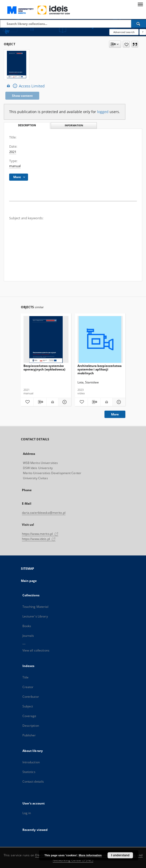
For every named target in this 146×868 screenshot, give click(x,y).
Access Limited (25, 86)
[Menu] (140, 4)
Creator (28, 687)
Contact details (33, 781)
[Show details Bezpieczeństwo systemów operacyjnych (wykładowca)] (64, 402)
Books (27, 626)
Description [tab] (27, 125)
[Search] (139, 24)
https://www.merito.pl (40, 534)
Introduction (31, 762)
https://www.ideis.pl (39, 539)
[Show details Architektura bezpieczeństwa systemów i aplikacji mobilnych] (118, 402)
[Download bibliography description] (40, 402)
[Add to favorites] (126, 44)
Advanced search (124, 32)
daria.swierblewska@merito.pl (44, 513)
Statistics (29, 772)
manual (15, 166)
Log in (27, 813)
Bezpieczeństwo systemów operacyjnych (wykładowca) (44, 368)
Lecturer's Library (35, 616)
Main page (29, 581)
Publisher (29, 735)
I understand (120, 855)
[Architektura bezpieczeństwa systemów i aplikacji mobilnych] (100, 340)
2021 (13, 152)
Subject (28, 706)
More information (90, 855)
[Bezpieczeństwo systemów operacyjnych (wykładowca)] (46, 340)
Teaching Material (36, 607)
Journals (28, 636)
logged (103, 112)
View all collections (36, 650)
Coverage (29, 716)
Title (26, 677)
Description (31, 726)
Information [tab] (74, 125)
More (115, 414)
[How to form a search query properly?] (143, 32)
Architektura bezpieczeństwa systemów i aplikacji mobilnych (99, 369)
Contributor (31, 697)
